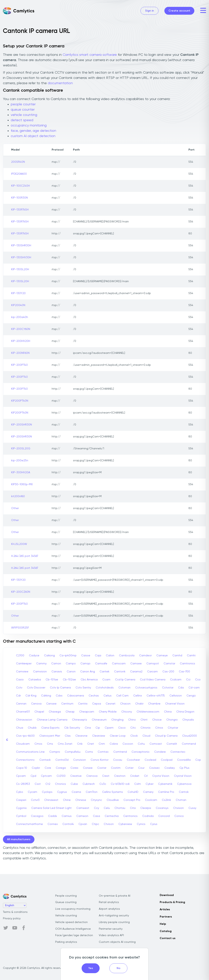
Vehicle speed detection (71, 922)
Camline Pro (166, 792)
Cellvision (176, 696)
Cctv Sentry (83, 688)
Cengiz (191, 696)
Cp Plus (184, 768)
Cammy (41, 664)
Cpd (33, 776)
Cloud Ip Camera (166, 736)
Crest (106, 776)
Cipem (109, 728)
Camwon (82, 816)
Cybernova (184, 784)
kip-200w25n (20, 461)
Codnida (148, 816)
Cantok (184, 792)
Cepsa (97, 704)
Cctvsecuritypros (146, 688)
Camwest (83, 808)
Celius (108, 696)
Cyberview (125, 824)
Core (48, 768)
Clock (134, 736)
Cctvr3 (35, 800)
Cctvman (124, 688)
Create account (179, 11)
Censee (51, 704)
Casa (96, 816)
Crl (146, 776)
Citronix (145, 728)
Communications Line (30, 752)
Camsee (136, 664)
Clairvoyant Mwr (50, 736)
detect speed (22, 120)
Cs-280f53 (23, 784)
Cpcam (21, 776)
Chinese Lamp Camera (52, 720)
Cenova (36, 704)
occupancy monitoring (29, 126)
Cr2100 (61, 776)
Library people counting (114, 922)
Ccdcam (176, 680)
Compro (55, 752)
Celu (107, 808)
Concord (164, 816)
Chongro (172, 720)
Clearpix (146, 808)
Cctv (19, 688)
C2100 (20, 656)
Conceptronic (141, 752)
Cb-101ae (52, 680)
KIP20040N (18, 305)
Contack (45, 760)
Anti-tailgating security (114, 916)
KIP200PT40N (20, 401)
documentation (60, 83)
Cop (198, 760)
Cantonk (120, 672)
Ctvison (109, 824)
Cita (133, 808)
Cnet (91, 744)
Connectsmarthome (29, 824)
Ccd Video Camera (153, 680)
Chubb (32, 728)
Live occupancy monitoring (73, 909)
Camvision (40, 672)
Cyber (150, 784)
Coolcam (151, 800)
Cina (88, 728)
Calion (110, 656)
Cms (50, 744)
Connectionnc (25, 760)
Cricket (135, 776)
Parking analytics (66, 942)
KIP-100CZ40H (20, 186)
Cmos (38, 744)
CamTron (92, 792)
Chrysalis (188, 720)
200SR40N (18, 162)
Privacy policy (12, 919)
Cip (98, 728)
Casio (20, 680)
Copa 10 (22, 768)
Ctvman (181, 800)
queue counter (23, 110)
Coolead (150, 760)
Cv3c (103, 784)
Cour (141, 768)
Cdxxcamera (76, 696)
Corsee (88, 768)
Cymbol (21, 816)
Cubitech (89, 784)
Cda (181, 688)
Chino (132, 720)
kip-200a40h (20, 317)
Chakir (139, 704)
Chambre (154, 704)
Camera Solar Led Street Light (51, 808)
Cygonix (21, 808)
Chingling (117, 720)
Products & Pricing (172, 902)
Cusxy (192, 808)
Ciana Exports (50, 728)
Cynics (141, 824)
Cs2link (166, 800)
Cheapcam (87, 712)
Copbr (36, 768)
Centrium (67, 704)
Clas (68, 736)
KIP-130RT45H (20, 210)
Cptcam (46, 776)
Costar (102, 768)
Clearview (99, 736)
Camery (148, 792)
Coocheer (133, 760)
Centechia (112, 816)
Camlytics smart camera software (90, 55)
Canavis (57, 672)
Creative (76, 776)
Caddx (53, 816)
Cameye (162, 656)
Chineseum (99, 720)
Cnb (80, 744)
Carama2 (136, 672)
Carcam (152, 672)
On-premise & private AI (115, 896)
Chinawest (51, 800)
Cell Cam (122, 696)
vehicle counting (24, 115)
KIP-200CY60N (21, 329)
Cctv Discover (36, 688)
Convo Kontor (100, 760)
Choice (157, 720)
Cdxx (59, 696)
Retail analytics (109, 902)
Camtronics (187, 664)
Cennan (21, 704)
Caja (98, 656)
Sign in (150, 11)
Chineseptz (80, 720)
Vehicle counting (66, 916)
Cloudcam (23, 744)
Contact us (168, 938)
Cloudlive (113, 800)
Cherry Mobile (108, 712)
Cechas (94, 696)
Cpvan (83, 824)
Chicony (127, 712)
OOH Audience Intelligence (73, 929)
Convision (80, 760)
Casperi (21, 800)
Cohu (141, 744)
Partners (166, 917)
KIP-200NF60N (20, 353)
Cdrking (46, 696)
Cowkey (170, 768)
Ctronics (60, 784)
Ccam (106, 680)
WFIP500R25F (20, 628)
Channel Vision (175, 704)
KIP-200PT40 (19, 365)
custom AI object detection (33, 136)
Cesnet (111, 704)
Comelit (172, 744)
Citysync (96, 800)
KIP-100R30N (19, 198)
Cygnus (62, 792)
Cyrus (154, 824)
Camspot (153, 664)
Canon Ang (88, 672)
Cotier (129, 768)
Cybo (20, 792)
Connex (53, 824)
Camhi (191, 656)
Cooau (118, 760)
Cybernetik (165, 784)
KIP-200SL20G (21, 449)
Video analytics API (111, 935)
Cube (74, 784)
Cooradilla (184, 760)
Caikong (49, 656)
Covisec (154, 768)
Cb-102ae (69, 680)
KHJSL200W (19, 544)
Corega (61, 768)
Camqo (85, 664)
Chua (20, 728)
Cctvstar (168, 688)
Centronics (130, 816)
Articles (165, 910)
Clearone (81, 736)
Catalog (166, 931)
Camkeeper (24, 664)
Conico (179, 816)
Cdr (18, 696)
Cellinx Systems (113, 792)
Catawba (35, 680)
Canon (71, 672)
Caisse (86, 656)
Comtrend (120, 752)
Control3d (62, 760)
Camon (56, 664)
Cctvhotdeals (105, 688)
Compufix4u (73, 752)
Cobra (114, 744)
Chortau (120, 808)
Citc (133, 728)
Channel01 (23, 712)
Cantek (104, 672)
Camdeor (145, 656)
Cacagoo (37, 816)
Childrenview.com (148, 712)
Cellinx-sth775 (156, 696)
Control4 (68, 824)
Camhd (177, 656)
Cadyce (34, 656)
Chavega (55, 712)
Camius (67, 816)
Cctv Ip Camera (60, 688)
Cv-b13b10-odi (120, 784)
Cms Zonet (65, 744)
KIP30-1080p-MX (22, 484)
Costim (116, 768)
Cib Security (72, 728)
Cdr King (31, 696)
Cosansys (162, 808)
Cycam (32, 792)
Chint (144, 720)
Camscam (119, 664)
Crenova (92, 776)
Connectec (178, 752)
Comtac (103, 752)
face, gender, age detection (33, 131)
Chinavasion (24, 720)
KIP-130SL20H (20, 269)
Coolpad (167, 760)
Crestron (120, 776)
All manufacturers (19, 839)
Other (15, 508)
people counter (23, 104)
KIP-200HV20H (21, 341)
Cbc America (89, 680)
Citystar (173, 728)
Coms (89, 752)
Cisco (122, 728)
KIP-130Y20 (18, 293)
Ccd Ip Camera (125, 680)
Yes (91, 968)
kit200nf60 (18, 496)
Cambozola (127, 656)
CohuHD (133, 792)
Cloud (146, 736)
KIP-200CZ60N (21, 592)
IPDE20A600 (19, 174)
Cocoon (128, 744)
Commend (189, 744)
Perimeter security (111, 929)
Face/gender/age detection (74, 935)
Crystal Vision (183, 776)
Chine (67, 800)
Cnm (102, 744)
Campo (71, 664)
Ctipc (95, 824)
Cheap (70, 712)
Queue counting (66, 902)
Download (167, 895)
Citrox (159, 728)
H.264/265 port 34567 (25, 556)
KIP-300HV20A (21, 472)
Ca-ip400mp (68, 656)
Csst (38, 784)
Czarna (76, 792)
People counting (66, 896)
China (168, 712)
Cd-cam (194, 688)
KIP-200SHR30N (22, 425)
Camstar (169, 664)
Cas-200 (168, 672)
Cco (198, 680)
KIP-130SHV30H (21, 257)
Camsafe (101, 664)
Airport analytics (109, 909)
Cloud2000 (190, 736)
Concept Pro (132, 800)
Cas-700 (184, 672)
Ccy (96, 808)
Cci (188, 680)
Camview (22, 672)
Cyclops (47, 792)
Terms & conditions (15, 912)
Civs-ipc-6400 (25, 736)
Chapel (39, 712)
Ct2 (48, 784)
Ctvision (178, 808)
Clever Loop (118, 736)
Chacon (125, 704)
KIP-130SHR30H (21, 246)
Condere (160, 752)
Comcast (156, 744)
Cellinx (138, 696)
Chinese (81, 800)
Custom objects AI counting (117, 942)
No (118, 968)
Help (163, 924)
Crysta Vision (161, 776)
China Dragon (185, 712)
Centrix (83, 704)
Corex (74, 768)
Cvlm (138, 784)
